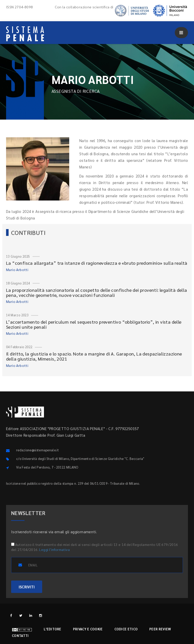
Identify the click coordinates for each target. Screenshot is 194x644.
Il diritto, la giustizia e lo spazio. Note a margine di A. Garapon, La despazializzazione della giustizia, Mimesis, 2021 (94, 356)
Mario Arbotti (17, 270)
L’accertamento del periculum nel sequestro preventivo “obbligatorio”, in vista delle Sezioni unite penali (94, 324)
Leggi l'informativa (54, 549)
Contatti (20, 636)
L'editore (53, 629)
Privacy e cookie (88, 629)
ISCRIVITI (27, 587)
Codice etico (126, 629)
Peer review (160, 629)
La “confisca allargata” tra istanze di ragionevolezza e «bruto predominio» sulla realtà (97, 263)
